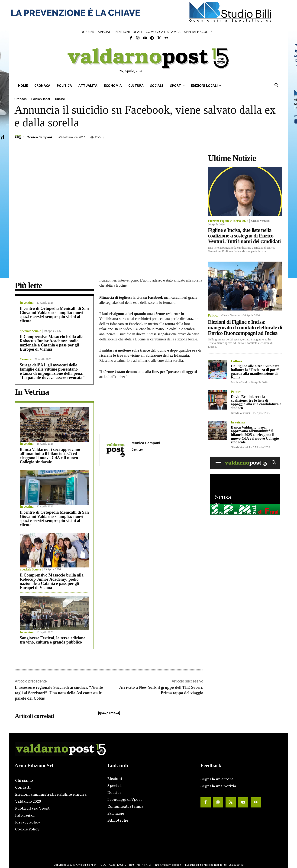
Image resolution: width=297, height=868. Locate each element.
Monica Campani (39, 137)
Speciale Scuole (30, 331)
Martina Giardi (239, 382)
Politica (213, 316)
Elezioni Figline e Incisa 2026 (228, 221)
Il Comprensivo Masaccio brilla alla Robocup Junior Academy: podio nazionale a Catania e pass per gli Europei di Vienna (52, 343)
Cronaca (21, 99)
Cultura (236, 361)
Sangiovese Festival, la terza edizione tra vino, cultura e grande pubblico (52, 640)
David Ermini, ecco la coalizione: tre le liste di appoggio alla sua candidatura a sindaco (256, 402)
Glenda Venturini (261, 221)
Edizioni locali (41, 99)
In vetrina (27, 303)
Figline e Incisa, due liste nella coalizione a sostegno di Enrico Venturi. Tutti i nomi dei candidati (244, 236)
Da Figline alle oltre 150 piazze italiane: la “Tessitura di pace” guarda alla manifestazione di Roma (255, 372)
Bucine (60, 99)
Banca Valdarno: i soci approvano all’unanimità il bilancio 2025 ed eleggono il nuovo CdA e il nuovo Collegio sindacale (50, 456)
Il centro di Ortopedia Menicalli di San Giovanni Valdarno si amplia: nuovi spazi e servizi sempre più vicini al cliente (54, 315)
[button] (277, 86)
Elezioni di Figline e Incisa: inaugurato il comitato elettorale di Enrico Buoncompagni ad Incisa (245, 327)
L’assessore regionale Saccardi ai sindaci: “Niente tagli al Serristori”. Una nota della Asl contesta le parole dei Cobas (59, 693)
